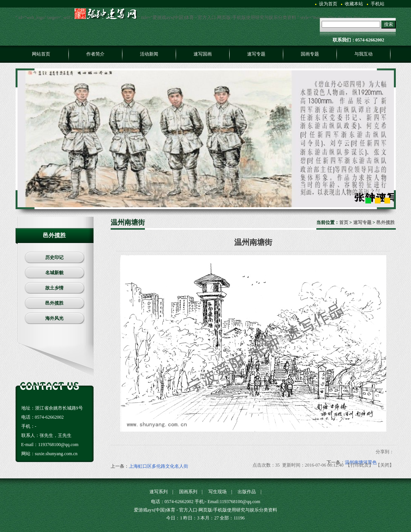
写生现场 (217, 492)
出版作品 (247, 492)
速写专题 (362, 222)
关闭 (385, 465)
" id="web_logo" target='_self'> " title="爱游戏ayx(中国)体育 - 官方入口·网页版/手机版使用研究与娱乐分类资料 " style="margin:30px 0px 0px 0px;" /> (192, 17)
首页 (344, 222)
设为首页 (328, 4)
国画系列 (188, 492)
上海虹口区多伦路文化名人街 (159, 466)
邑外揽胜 (386, 222)
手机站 (378, 4)
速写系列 (159, 492)
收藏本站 (354, 4)
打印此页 (360, 465)
